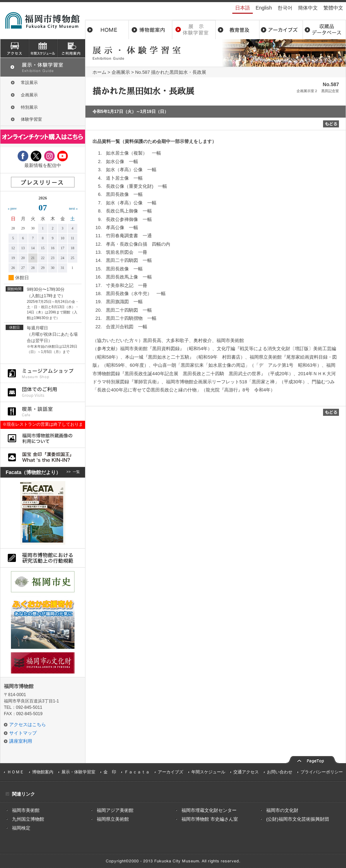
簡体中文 (308, 8)
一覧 (76, 472)
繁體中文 (333, 8)
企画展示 (121, 72)
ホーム (107, 30)
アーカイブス (281, 30)
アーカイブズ (171, 772)
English (264, 8)
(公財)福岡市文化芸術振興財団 (298, 819)
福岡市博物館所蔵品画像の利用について (43, 438)
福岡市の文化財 (282, 810)
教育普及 (237, 30)
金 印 (110, 772)
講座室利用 (21, 741)
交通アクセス (246, 772)
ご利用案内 (71, 48)
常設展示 (29, 83)
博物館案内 (151, 30)
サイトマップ (23, 733)
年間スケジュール (208, 772)
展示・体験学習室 (194, 30)
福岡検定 (21, 828)
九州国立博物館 (28, 819)
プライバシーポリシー (322, 772)
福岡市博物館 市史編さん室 (210, 819)
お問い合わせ (280, 772)
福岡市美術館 (26, 810)
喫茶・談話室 (43, 411)
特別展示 (29, 107)
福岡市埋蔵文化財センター (209, 810)
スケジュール (43, 48)
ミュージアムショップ (43, 373)
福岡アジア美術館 (115, 810)
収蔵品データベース (324, 30)
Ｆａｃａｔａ (137, 772)
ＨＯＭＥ (16, 772)
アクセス (14, 48)
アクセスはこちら (28, 725)
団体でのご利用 (43, 392)
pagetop (312, 759)
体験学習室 (31, 119)
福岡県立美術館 (113, 819)
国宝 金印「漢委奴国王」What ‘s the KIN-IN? (43, 457)
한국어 (285, 8)
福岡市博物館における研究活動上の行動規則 (43, 558)
